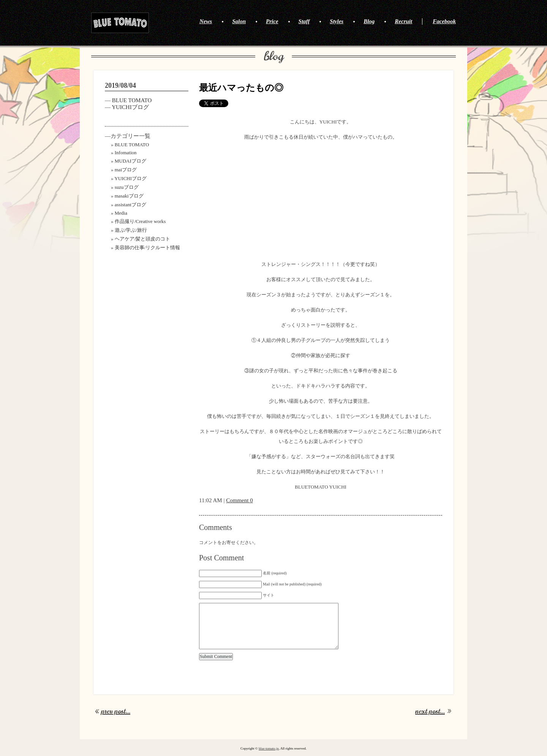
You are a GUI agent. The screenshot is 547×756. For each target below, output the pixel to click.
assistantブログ (130, 205)
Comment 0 (239, 500)
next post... (430, 711)
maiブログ (126, 170)
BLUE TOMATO (120, 23)
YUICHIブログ (130, 107)
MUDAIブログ (130, 161)
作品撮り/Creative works (140, 221)
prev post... (116, 711)
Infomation (126, 153)
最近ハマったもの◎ (241, 88)
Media (121, 213)
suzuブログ (127, 187)
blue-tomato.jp (269, 748)
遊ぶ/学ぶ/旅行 (131, 230)
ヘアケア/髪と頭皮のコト (143, 239)
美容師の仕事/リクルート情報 (148, 248)
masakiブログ (129, 196)
